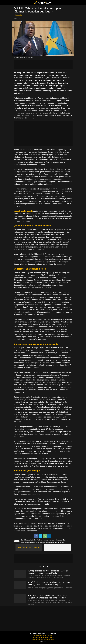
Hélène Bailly (18, 15)
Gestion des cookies (49, 640)
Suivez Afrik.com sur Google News (29, 548)
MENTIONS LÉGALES (49, 638)
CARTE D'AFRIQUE (39, 636)
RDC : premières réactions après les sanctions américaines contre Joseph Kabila (48, 572)
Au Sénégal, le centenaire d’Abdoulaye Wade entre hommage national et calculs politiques (50, 583)
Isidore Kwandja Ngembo (23, 211)
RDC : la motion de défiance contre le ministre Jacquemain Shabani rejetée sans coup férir (47, 597)
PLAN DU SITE (48, 636)
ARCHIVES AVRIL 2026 (38, 640)
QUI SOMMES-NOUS (37, 638)
